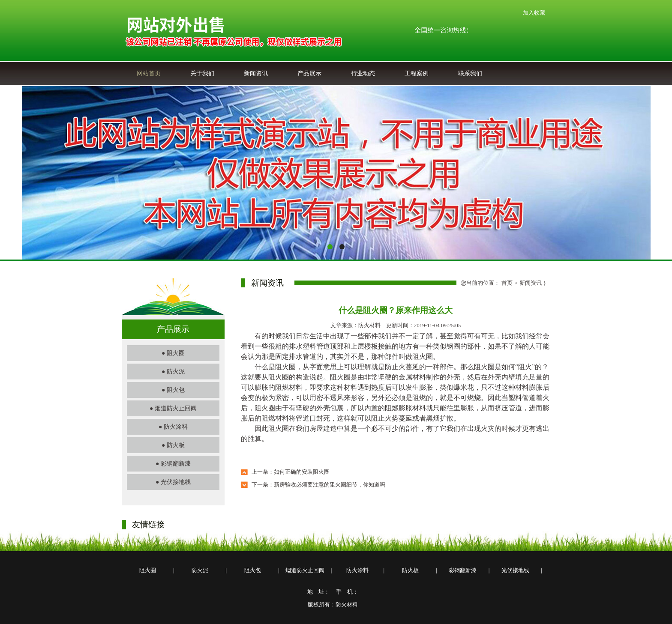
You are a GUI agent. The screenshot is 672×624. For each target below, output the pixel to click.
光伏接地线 (515, 570)
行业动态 (363, 73)
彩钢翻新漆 (463, 570)
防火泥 (200, 570)
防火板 (410, 570)
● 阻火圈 (173, 353)
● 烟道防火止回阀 (173, 408)
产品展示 (309, 73)
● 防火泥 (173, 372)
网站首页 (149, 73)
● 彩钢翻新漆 (173, 464)
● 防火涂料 (173, 427)
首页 (507, 283)
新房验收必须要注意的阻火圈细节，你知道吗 (330, 485)
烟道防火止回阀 (305, 570)
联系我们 (470, 73)
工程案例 (417, 73)
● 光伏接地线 (173, 482)
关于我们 (202, 73)
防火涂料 (357, 570)
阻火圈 (148, 570)
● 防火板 (173, 445)
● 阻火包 (173, 390)
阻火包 (253, 570)
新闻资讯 (256, 73)
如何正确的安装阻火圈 (302, 472)
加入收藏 (534, 13)
